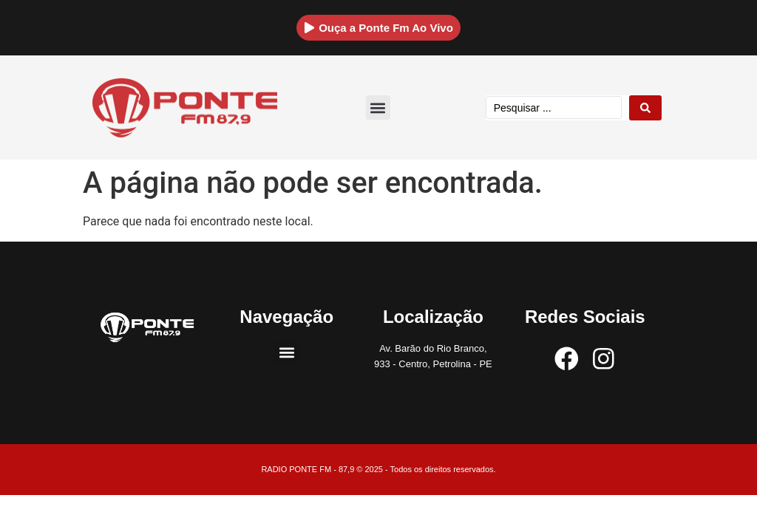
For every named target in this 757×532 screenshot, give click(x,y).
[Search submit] (645, 108)
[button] (378, 108)
